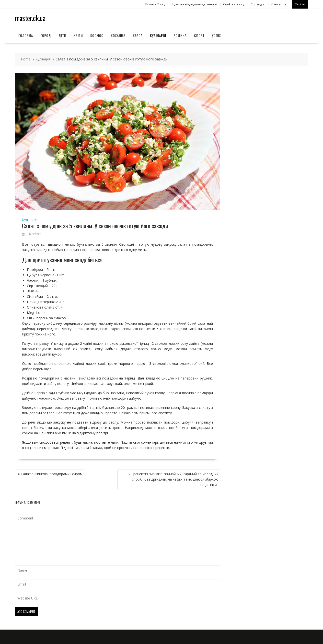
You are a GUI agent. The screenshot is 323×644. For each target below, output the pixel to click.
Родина (180, 35)
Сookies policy (234, 4)
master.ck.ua (30, 18)
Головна (26, 35)
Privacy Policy (155, 4)
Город (46, 35)
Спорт (199, 35)
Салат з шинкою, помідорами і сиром (52, 474)
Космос (97, 35)
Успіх (216, 35)
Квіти (78, 35)
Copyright (258, 4)
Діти (62, 35)
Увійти (300, 4)
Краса (138, 35)
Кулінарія (158, 35)
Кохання (118, 35)
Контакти (278, 4)
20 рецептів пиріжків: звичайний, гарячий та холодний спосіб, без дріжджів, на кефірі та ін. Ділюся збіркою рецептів (173, 479)
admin (35, 234)
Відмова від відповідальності (194, 4)
